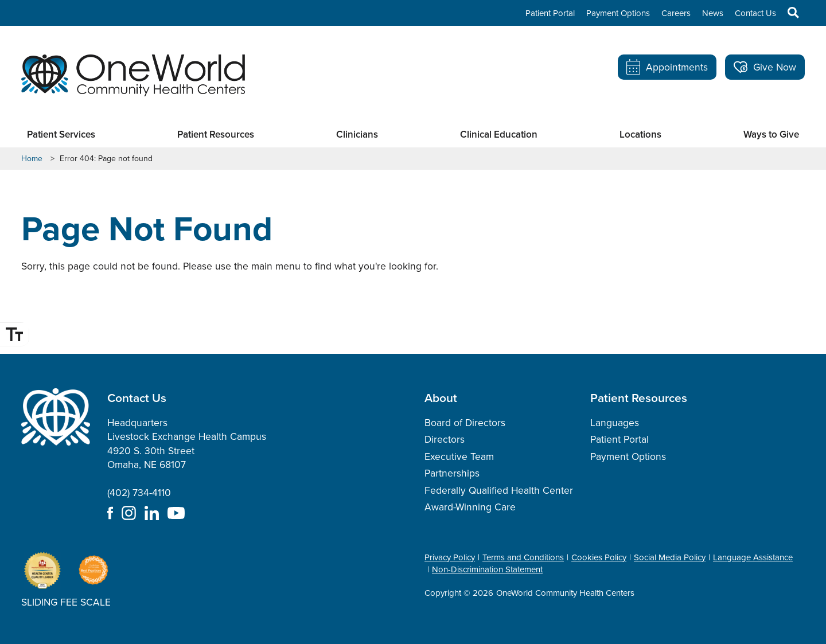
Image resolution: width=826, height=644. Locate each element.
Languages (615, 423)
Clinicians (357, 134)
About (441, 397)
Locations (640, 134)
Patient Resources (216, 134)
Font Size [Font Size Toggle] (16, 334)
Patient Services (61, 134)
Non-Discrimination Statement (487, 569)
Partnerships (452, 473)
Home (32, 159)
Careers (676, 13)
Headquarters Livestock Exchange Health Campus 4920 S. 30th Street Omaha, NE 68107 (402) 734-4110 (187, 458)
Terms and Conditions (523, 557)
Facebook (110, 513)
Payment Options (618, 13)
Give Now (765, 67)
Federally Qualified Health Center (499, 490)
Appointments (667, 67)
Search (788, 13)
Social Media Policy (670, 557)
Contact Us (755, 13)
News (713, 13)
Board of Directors (465, 423)
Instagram (129, 513)
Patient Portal (550, 13)
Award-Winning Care (470, 507)
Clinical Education (499, 134)
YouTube (176, 513)
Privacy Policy (450, 557)
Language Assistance (753, 557)
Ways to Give (771, 134)
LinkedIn (152, 513)
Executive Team (459, 456)
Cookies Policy (599, 557)
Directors (445, 439)
